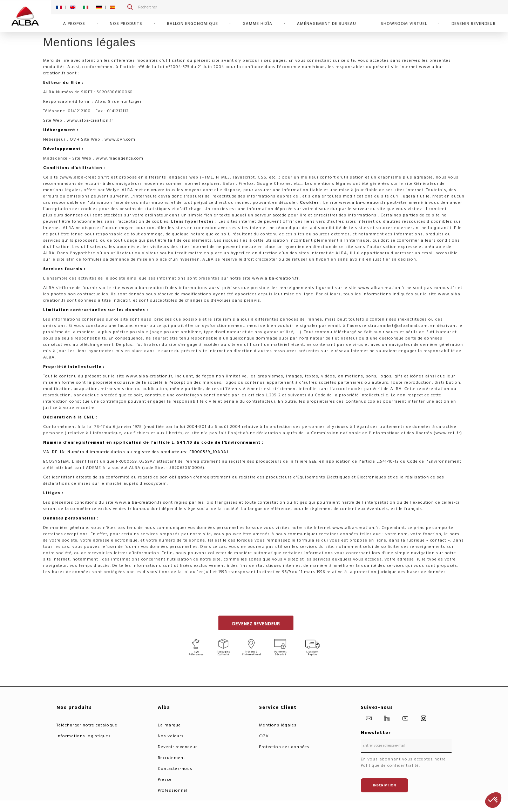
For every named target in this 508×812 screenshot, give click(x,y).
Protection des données (284, 747)
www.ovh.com (120, 139)
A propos (74, 24)
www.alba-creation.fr (90, 120)
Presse (165, 780)
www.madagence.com (120, 158)
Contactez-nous (175, 769)
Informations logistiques (84, 736)
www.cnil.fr (448, 433)
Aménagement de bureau (327, 24)
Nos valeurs (171, 736)
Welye (113, 190)
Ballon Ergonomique (192, 24)
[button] (493, 800)
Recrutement (171, 758)
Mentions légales (278, 725)
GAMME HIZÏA (258, 24)
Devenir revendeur (474, 24)
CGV (264, 736)
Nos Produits (126, 24)
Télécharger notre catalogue (87, 725)
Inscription (384, 785)
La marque (169, 725)
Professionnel (173, 790)
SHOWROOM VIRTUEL (404, 24)
